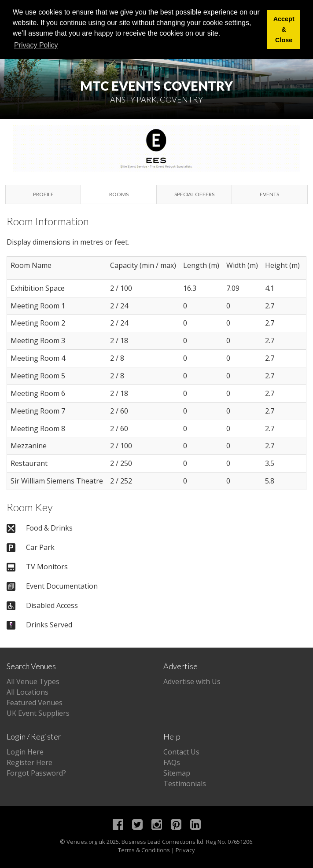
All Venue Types (33, 681)
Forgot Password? (36, 773)
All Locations (28, 692)
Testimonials (185, 784)
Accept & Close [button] (284, 29)
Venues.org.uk (86, 842)
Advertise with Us (192, 681)
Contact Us (181, 752)
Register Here (29, 762)
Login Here (25, 752)
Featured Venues (35, 703)
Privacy (185, 850)
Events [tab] (269, 194)
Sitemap (177, 773)
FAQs (172, 762)
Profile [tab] (43, 194)
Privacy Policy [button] (36, 45)
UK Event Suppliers (38, 713)
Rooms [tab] (119, 194)
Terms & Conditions (144, 850)
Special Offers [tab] (194, 194)
